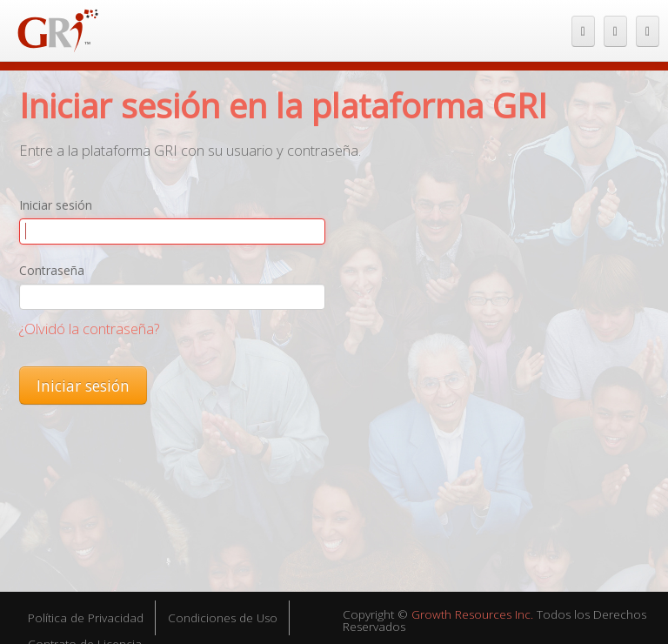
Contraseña (52, 270)
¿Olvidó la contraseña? (89, 329)
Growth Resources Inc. (472, 614)
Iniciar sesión (56, 205)
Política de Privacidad (86, 618)
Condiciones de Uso (223, 618)
